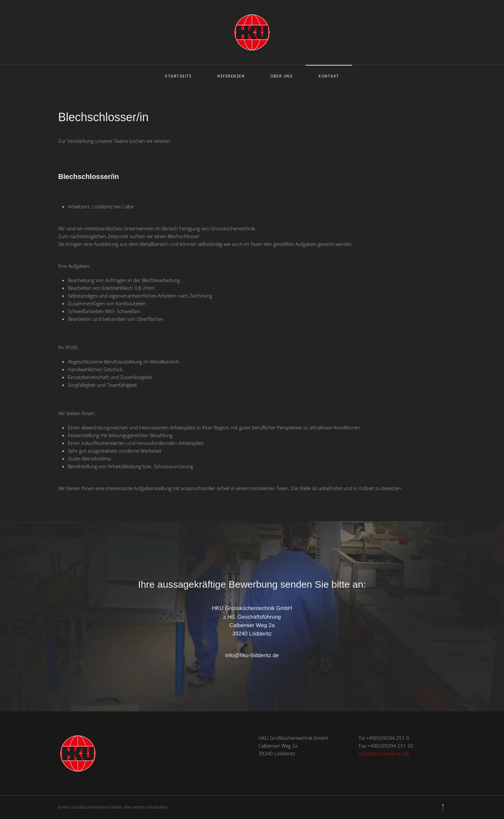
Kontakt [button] (329, 76)
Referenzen (231, 76)
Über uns (282, 76)
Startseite (178, 76)
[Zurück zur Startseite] (252, 32)
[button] (443, 807)
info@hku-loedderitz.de (384, 753)
